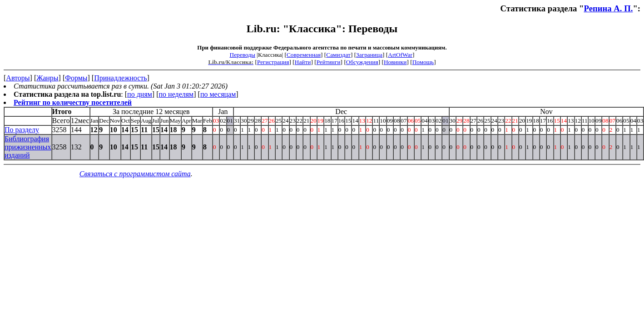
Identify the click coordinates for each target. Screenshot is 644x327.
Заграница (369, 55)
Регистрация (273, 62)
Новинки (395, 62)
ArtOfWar (400, 55)
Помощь (423, 62)
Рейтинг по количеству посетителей (73, 102)
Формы (76, 78)
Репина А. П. (608, 8)
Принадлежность (120, 78)
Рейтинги (329, 62)
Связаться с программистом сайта (135, 174)
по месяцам (218, 94)
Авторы (18, 78)
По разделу (22, 130)
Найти (303, 62)
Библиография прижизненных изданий (28, 147)
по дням (140, 94)
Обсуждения (362, 62)
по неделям (176, 94)
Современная (304, 55)
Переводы (243, 55)
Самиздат (338, 55)
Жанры (47, 78)
